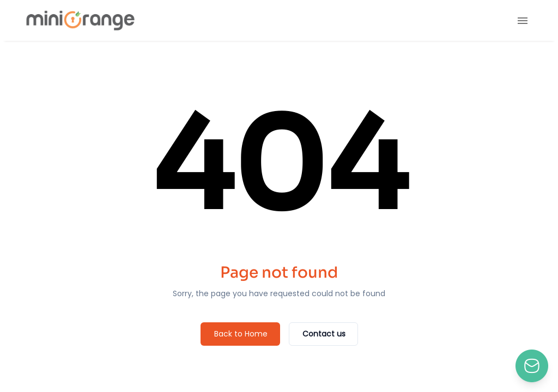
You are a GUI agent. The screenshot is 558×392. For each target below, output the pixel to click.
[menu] (523, 21)
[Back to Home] (240, 334)
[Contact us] (323, 334)
